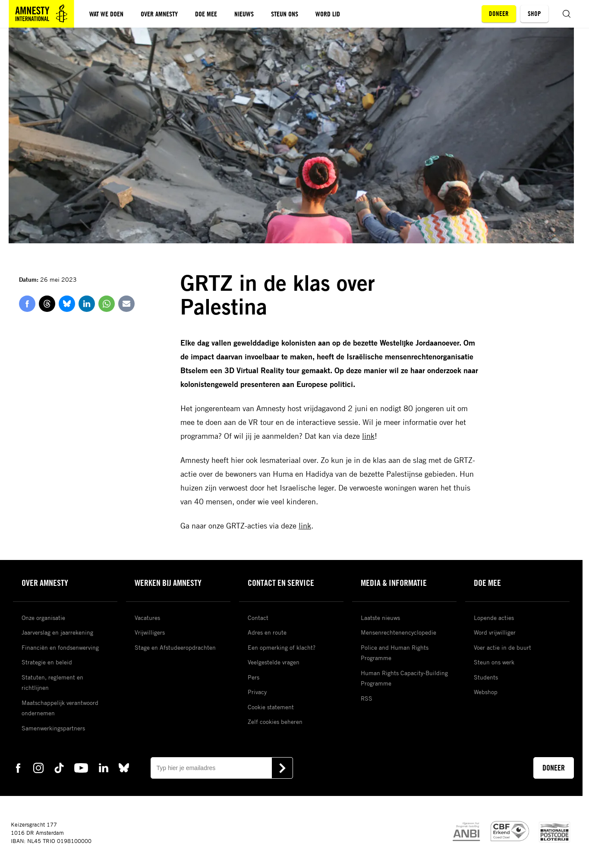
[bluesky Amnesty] (124, 767)
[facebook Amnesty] (18, 767)
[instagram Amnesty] (38, 767)
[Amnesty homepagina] (41, 14)
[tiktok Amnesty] (59, 767)
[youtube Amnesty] (81, 767)
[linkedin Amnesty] (104, 767)
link (368, 436)
